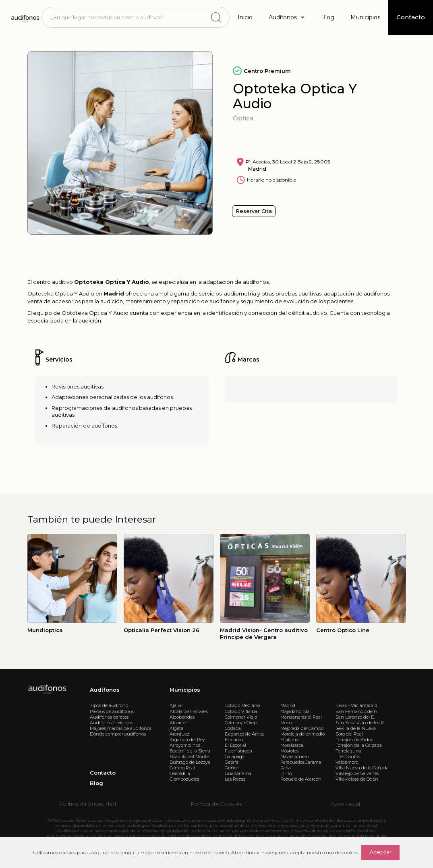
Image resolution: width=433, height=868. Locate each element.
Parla (286, 768)
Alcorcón (179, 723)
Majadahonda (295, 711)
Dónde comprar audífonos (118, 734)
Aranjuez (179, 734)
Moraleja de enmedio (302, 734)
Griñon (232, 768)
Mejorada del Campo (302, 728)
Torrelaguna (348, 751)
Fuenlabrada (238, 751)
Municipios (365, 17)
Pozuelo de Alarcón (301, 779)
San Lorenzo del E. (355, 717)
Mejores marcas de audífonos (121, 728)
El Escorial (235, 745)
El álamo (234, 740)
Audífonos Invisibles (111, 723)
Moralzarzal (292, 745)
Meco (286, 723)
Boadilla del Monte (189, 756)
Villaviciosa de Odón (357, 779)
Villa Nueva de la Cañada (362, 768)
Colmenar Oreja (241, 723)
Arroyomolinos (185, 745)
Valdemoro (347, 762)
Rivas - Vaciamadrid (356, 705)
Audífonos (105, 690)
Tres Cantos (348, 756)
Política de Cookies (216, 804)
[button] (287, 18)
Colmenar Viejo (241, 717)
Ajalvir (176, 705)
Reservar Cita (254, 211)
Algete (176, 728)
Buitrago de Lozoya (190, 762)
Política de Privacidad (88, 804)
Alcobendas (182, 717)
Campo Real (182, 768)
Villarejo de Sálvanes (357, 773)
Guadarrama (238, 773)
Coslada (233, 728)
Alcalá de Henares (189, 711)
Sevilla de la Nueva (356, 728)
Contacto (103, 773)
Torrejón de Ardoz (354, 740)
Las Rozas (235, 779)
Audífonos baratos (109, 717)
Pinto (286, 773)
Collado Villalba (241, 711)
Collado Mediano (242, 705)
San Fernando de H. (357, 711)
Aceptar (380, 852)
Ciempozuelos (184, 779)
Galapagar (235, 756)
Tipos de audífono (109, 705)
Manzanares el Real (301, 717)
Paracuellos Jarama (301, 762)
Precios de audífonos (112, 711)
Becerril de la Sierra (190, 751)
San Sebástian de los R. (360, 723)
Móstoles (289, 751)
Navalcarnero (294, 756)
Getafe (232, 762)
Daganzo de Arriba (245, 734)
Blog (328, 17)
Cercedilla (180, 773)
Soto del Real (349, 734)
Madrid (288, 705)
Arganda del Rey (187, 740)
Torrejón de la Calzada (359, 745)
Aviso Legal (345, 804)
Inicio (245, 17)
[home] (25, 17)
